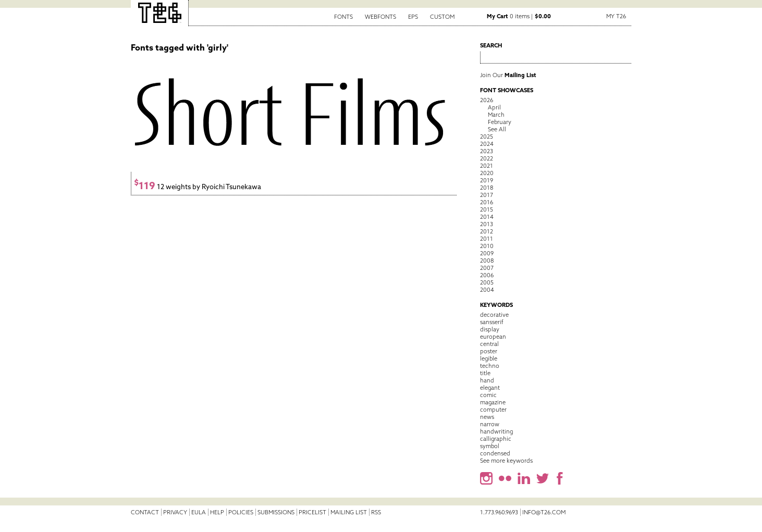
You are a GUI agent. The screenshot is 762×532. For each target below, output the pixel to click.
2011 (487, 239)
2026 (487, 100)
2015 (487, 209)
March (496, 115)
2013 (487, 224)
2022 (487, 158)
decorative (494, 315)
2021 (487, 166)
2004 (487, 290)
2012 (487, 231)
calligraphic (496, 439)
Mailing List (349, 512)
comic (488, 395)
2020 (487, 173)
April (494, 107)
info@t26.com (544, 512)
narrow (490, 424)
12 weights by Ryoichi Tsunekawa (198, 187)
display (490, 329)
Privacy (175, 512)
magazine (493, 402)
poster (489, 351)
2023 (487, 151)
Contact (145, 512)
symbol (490, 446)
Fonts (343, 17)
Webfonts (380, 17)
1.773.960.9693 (499, 512)
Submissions (276, 512)
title (485, 373)
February (500, 122)
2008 (487, 261)
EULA (199, 512)
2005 (487, 282)
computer (493, 410)
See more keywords (506, 461)
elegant (490, 388)
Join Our (508, 75)
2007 (487, 268)
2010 (487, 246)
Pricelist (312, 512)
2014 (487, 217)
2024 (487, 144)
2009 (487, 253)
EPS (413, 17)
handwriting (496, 431)
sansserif (492, 322)
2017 (487, 195)
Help (217, 512)
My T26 (616, 16)
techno (490, 366)
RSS (376, 512)
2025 (487, 137)
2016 (487, 202)
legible (489, 358)
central (489, 344)
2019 (487, 180)
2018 (487, 188)
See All (497, 129)
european (493, 337)
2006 (487, 275)
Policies (241, 512)
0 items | (519, 16)
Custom (442, 17)
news (487, 417)
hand (487, 380)
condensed (495, 453)
